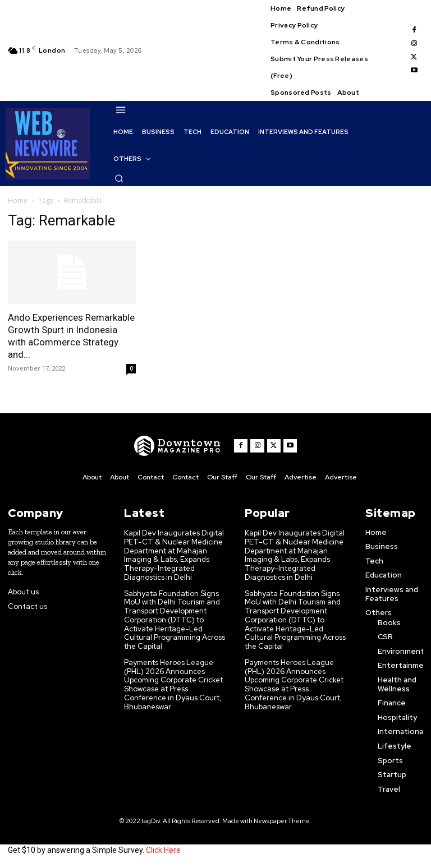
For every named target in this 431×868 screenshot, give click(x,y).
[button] (119, 178)
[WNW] (178, 446)
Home (18, 200)
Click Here (163, 850)
